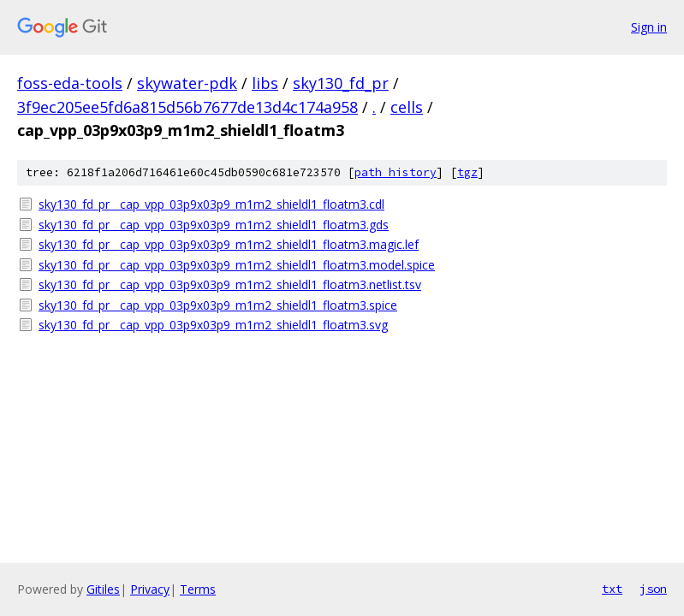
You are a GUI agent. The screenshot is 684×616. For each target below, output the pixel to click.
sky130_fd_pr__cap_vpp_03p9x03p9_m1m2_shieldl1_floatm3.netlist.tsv (230, 284)
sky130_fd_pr (341, 83)
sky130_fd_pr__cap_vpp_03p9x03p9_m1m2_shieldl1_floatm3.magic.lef (229, 244)
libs (265, 83)
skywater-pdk (187, 83)
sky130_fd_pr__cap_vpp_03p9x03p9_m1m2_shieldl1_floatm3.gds (214, 225)
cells (407, 107)
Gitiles (103, 589)
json (653, 589)
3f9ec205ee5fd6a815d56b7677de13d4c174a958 (187, 107)
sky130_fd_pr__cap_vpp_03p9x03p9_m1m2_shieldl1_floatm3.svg (213, 325)
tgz (467, 172)
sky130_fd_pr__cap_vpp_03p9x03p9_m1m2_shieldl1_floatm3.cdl (211, 204)
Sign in (649, 27)
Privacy (150, 589)
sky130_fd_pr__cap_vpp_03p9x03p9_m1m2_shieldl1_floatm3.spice (218, 305)
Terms (198, 589)
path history (396, 172)
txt (612, 589)
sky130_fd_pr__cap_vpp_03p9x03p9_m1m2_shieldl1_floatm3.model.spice (237, 265)
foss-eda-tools (70, 83)
